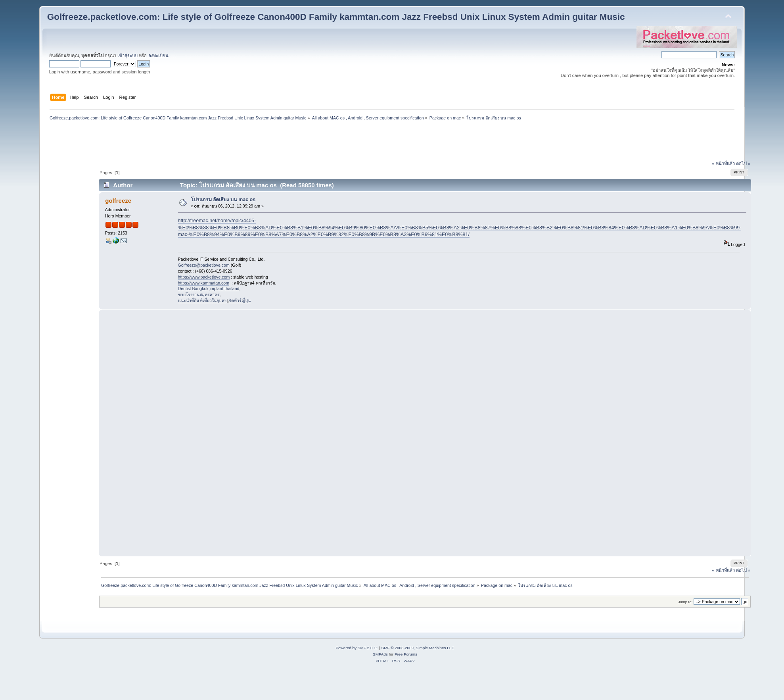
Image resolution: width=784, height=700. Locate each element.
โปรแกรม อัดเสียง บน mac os (223, 200)
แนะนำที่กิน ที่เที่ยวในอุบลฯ (202, 300)
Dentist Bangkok (193, 288)
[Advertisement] (392, 142)
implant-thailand (225, 288)
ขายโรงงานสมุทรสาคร (199, 294)
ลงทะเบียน (158, 56)
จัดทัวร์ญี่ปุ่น (240, 300)
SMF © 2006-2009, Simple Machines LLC (418, 648)
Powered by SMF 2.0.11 (357, 648)
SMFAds (380, 654)
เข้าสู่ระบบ (127, 56)
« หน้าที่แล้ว (723, 163)
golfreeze (118, 201)
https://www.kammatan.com (204, 283)
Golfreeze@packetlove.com (204, 265)
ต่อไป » (743, 163)
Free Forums (406, 654)
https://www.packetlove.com (204, 277)
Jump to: (685, 602)
